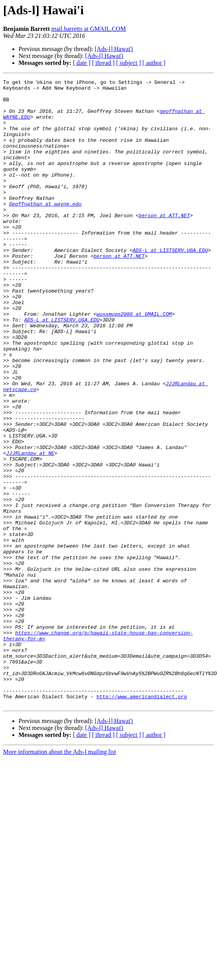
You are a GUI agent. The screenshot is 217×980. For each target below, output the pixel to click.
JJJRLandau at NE (30, 527)
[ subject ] (129, 63)
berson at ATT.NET (164, 242)
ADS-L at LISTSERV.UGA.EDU (170, 284)
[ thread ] (103, 63)
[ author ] (154, 63)
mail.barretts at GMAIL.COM (89, 29)
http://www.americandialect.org (142, 819)
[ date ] (82, 63)
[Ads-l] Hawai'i (114, 49)
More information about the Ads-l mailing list (59, 876)
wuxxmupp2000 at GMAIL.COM (134, 360)
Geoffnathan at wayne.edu (45, 228)
